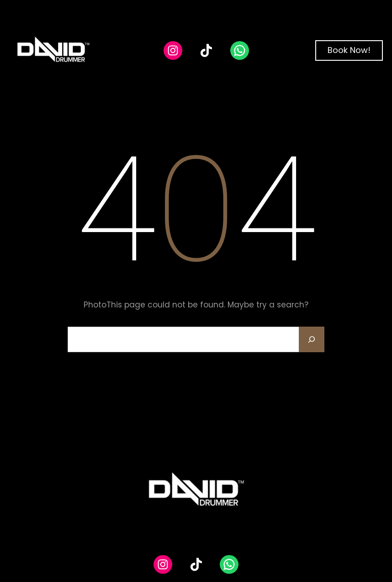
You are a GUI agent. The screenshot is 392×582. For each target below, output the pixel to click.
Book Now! (349, 50)
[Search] (312, 339)
